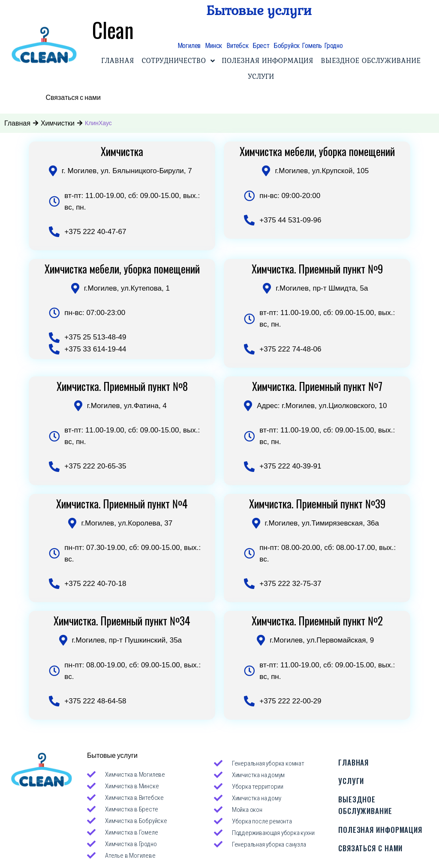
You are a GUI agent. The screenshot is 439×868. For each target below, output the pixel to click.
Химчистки (58, 122)
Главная (17, 122)
